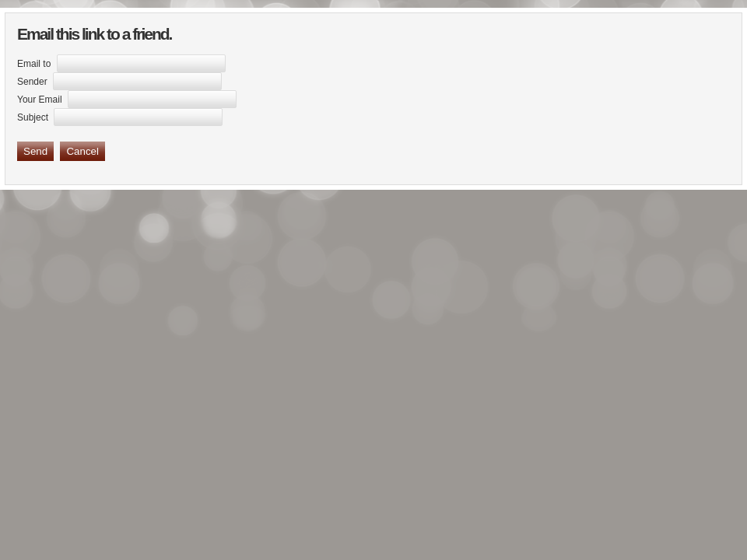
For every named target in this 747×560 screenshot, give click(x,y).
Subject (33, 117)
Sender (32, 82)
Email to (34, 64)
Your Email (40, 100)
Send (35, 151)
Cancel (82, 151)
